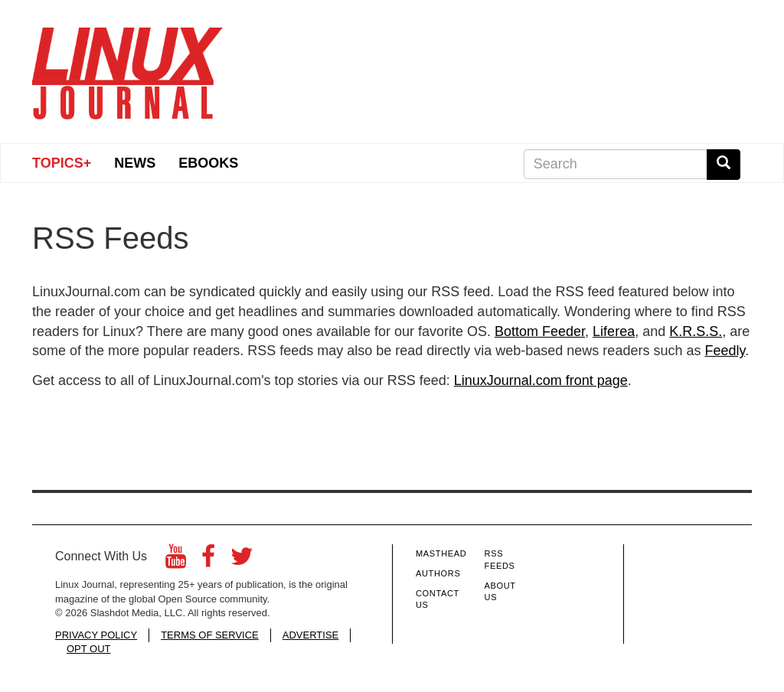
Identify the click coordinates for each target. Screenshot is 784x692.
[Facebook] (208, 561)
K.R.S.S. (696, 331)
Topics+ (62, 163)
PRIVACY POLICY (96, 635)
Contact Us (438, 599)
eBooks (208, 163)
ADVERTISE (310, 635)
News (135, 163)
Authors (438, 573)
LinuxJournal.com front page (541, 380)
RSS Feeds (500, 560)
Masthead (441, 553)
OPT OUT (89, 649)
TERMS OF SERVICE (210, 635)
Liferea (614, 331)
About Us (500, 592)
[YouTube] (176, 561)
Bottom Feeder (540, 331)
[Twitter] (242, 561)
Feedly (725, 351)
